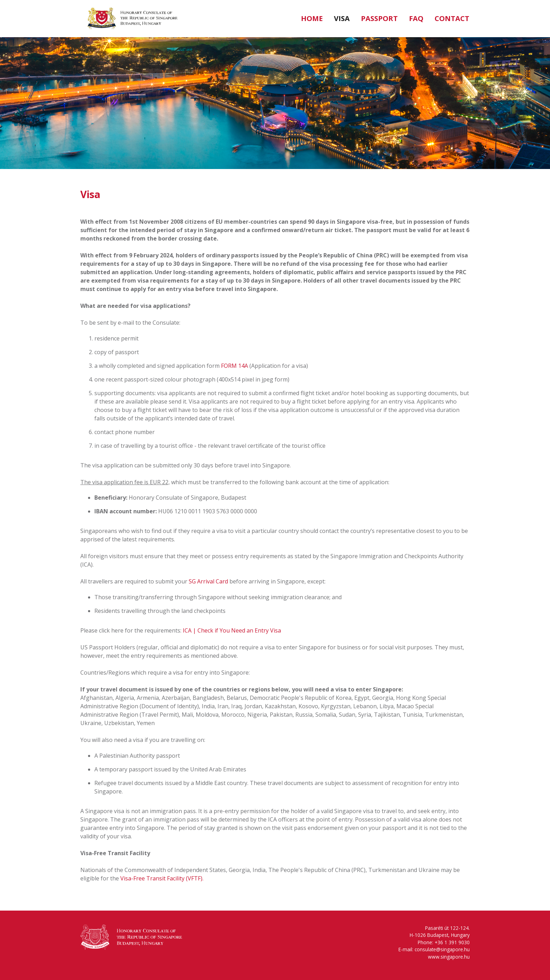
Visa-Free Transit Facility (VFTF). (162, 878)
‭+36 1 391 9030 (452, 942)
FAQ (416, 18)
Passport (379, 18)
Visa (342, 18)
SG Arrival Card (208, 581)
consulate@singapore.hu (442, 949)
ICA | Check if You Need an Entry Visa (232, 630)
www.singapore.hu (449, 957)
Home (312, 18)
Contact (452, 18)
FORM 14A (234, 366)
